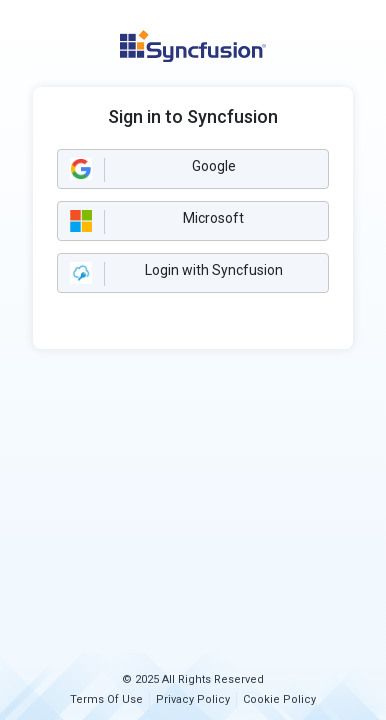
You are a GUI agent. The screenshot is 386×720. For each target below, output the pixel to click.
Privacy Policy (193, 699)
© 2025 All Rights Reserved (193, 679)
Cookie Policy (279, 699)
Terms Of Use (106, 699)
